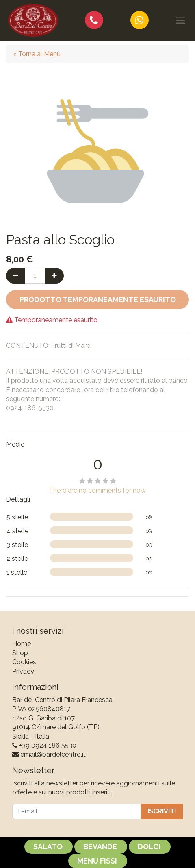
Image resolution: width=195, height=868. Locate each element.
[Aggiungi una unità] (54, 276)
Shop (20, 653)
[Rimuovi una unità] (16, 276)
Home (22, 644)
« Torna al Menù (37, 54)
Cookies (24, 662)
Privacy (23, 671)
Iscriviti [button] (162, 811)
